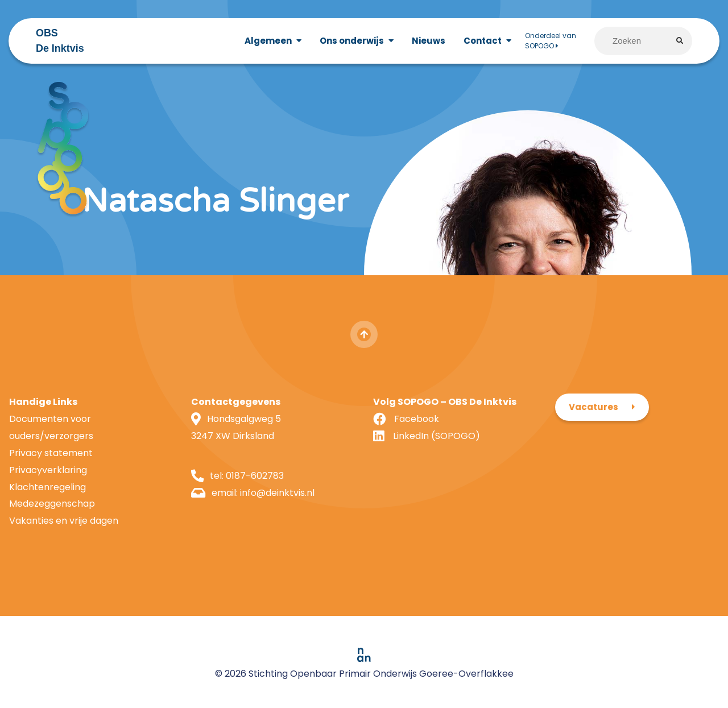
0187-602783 (255, 476)
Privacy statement (51, 453)
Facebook (417, 419)
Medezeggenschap (52, 504)
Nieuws (429, 41)
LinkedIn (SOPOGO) (437, 436)
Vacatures (593, 407)
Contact (483, 41)
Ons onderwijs (352, 41)
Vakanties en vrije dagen (64, 521)
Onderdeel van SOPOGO (551, 41)
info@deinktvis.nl (277, 493)
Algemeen (268, 41)
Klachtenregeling (47, 487)
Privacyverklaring (48, 470)
